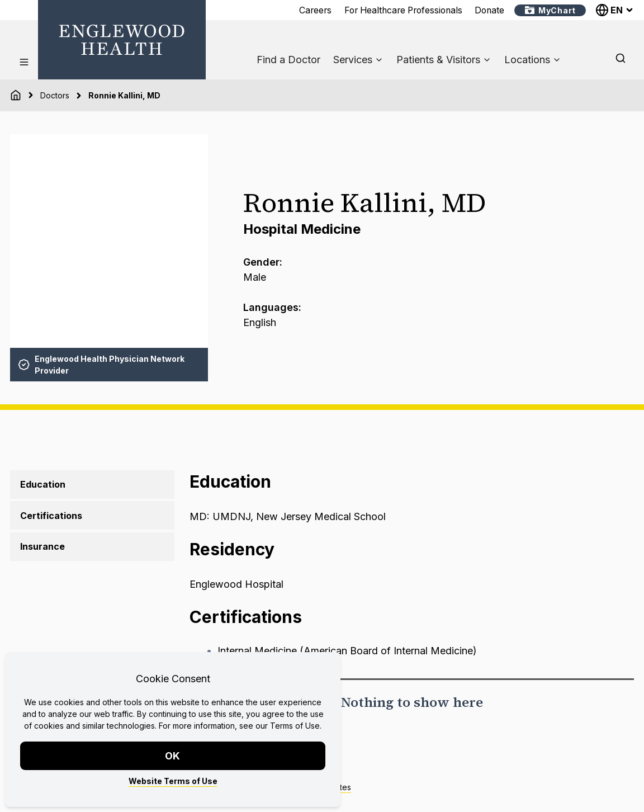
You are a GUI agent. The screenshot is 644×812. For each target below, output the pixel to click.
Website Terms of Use (173, 781)
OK (173, 756)
